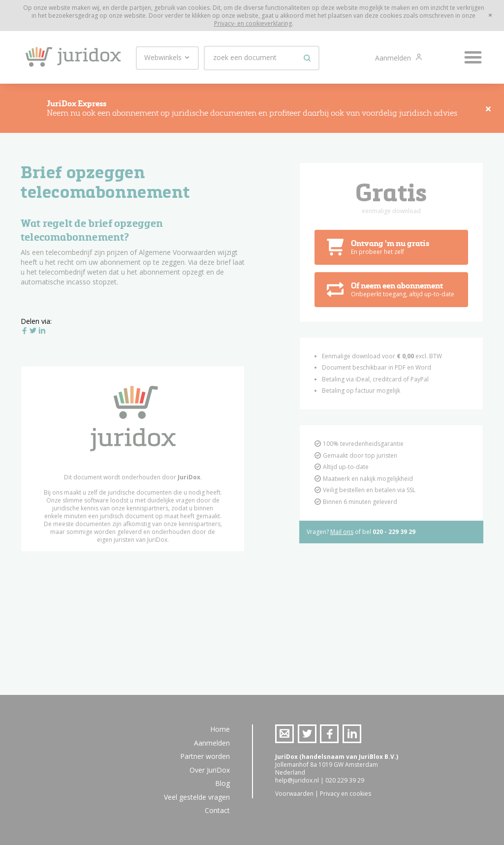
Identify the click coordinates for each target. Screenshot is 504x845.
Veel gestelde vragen (197, 797)
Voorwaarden (294, 794)
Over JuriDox (210, 770)
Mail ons (342, 533)
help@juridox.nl (297, 780)
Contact (217, 810)
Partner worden (205, 756)
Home (220, 729)
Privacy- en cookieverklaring (253, 23)
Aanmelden (394, 58)
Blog (222, 783)
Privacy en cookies (346, 794)
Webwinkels (167, 58)
